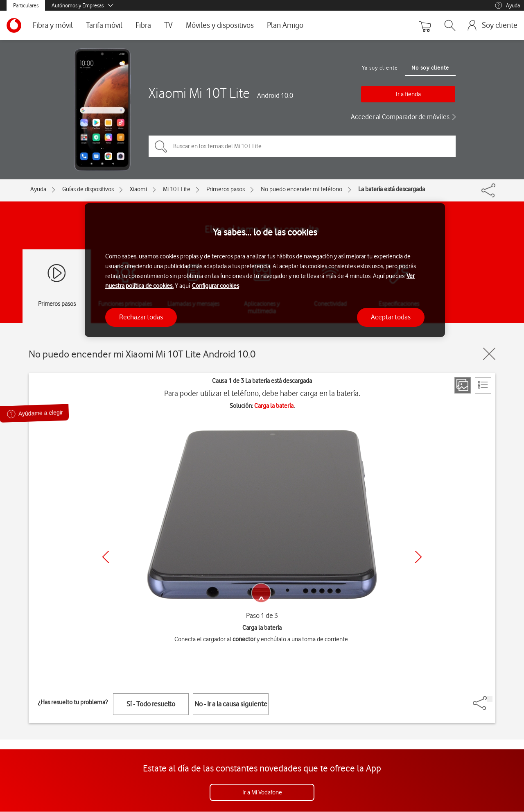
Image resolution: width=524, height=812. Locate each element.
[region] (265, 270)
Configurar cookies (216, 286)
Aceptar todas (391, 317)
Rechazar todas (141, 317)
